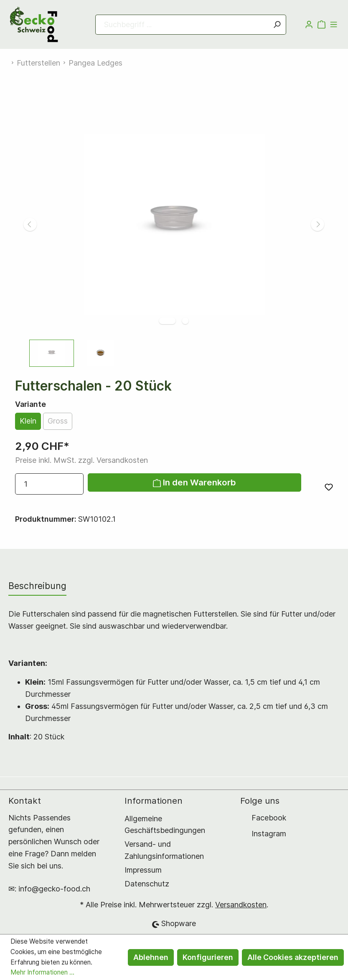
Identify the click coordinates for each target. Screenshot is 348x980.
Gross (58, 421)
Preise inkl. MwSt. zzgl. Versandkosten (81, 460)
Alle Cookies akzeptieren (293, 957)
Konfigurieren (208, 957)
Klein (28, 421)
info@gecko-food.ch (54, 889)
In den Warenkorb (194, 482)
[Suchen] (277, 25)
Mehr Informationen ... (42, 972)
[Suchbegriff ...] (182, 25)
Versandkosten (241, 905)
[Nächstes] (318, 224)
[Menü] (334, 25)
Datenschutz (147, 884)
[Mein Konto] (309, 25)
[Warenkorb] (321, 25)
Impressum (143, 870)
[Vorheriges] (30, 224)
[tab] (37, 586)
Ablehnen (151, 957)
